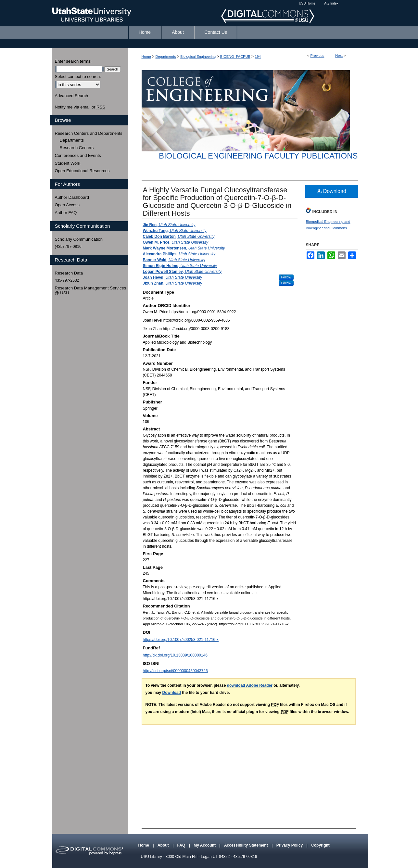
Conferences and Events (78, 155)
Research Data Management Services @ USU (91, 291)
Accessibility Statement (247, 845)
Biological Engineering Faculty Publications (258, 156)
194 (258, 57)
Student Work (68, 163)
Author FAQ (66, 213)
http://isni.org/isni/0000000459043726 (175, 671)
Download (331, 191)
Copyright (320, 845)
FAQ (182, 845)
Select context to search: (78, 77)
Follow (286, 277)
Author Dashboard (72, 197)
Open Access (67, 205)
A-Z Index (331, 3)
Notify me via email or (80, 107)
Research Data (69, 273)
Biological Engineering (198, 57)
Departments (166, 57)
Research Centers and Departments (89, 133)
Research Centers (77, 148)
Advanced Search (72, 96)
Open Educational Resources (82, 171)
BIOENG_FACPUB (235, 57)
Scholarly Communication (79, 239)
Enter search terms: (73, 61)
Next (339, 56)
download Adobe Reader (250, 685)
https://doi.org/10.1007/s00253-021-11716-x (181, 640)
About (164, 845)
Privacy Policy (290, 845)
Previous (317, 56)
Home (146, 57)
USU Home (307, 3)
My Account (205, 845)
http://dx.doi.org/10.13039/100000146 (175, 655)
